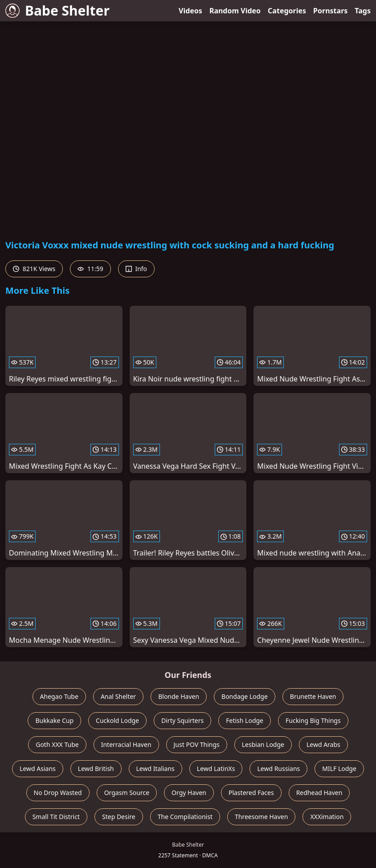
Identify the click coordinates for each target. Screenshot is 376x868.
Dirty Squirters (182, 720)
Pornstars (330, 11)
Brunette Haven (313, 696)
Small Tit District (56, 817)
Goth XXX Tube (57, 744)
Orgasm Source (127, 793)
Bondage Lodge (245, 696)
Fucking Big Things (313, 720)
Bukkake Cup (54, 720)
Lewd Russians (278, 769)
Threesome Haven (261, 817)
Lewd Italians (155, 769)
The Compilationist (185, 817)
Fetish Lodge (245, 720)
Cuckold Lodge (117, 720)
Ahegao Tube (59, 696)
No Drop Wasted (58, 793)
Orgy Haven (189, 793)
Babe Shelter (57, 10)
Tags (363, 11)
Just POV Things (197, 744)
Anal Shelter (118, 696)
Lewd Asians (38, 769)
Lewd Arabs (323, 744)
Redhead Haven (319, 793)
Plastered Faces (251, 793)
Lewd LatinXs (216, 769)
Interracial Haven (126, 744)
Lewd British (96, 769)
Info (136, 269)
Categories (287, 11)
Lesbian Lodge (263, 744)
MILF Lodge (339, 769)
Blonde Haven (179, 696)
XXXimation (327, 817)
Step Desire (119, 817)
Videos (190, 11)
